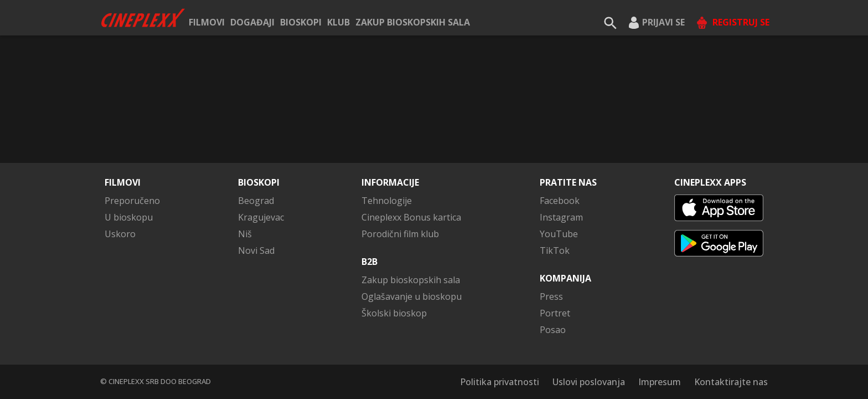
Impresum (660, 382)
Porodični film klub (400, 234)
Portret (555, 313)
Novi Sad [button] (256, 250)
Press (551, 296)
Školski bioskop (394, 313)
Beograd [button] (256, 201)
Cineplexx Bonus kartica (411, 217)
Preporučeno (132, 201)
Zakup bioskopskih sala (413, 22)
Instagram (561, 217)
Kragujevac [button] (261, 217)
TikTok (555, 250)
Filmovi (207, 22)
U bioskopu (129, 217)
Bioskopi (301, 22)
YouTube (559, 234)
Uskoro (120, 234)
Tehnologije (387, 201)
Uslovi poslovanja (589, 382)
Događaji (252, 22)
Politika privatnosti (500, 382)
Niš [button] (245, 234)
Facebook (560, 201)
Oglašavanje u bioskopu (412, 296)
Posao (553, 330)
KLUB (339, 22)
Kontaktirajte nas (731, 382)
